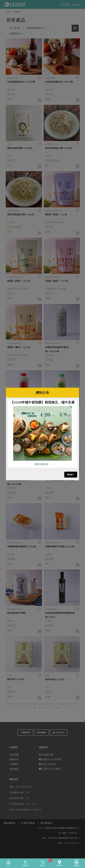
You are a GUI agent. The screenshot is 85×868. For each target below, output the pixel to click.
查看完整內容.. (42, 464)
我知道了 (71, 475)
